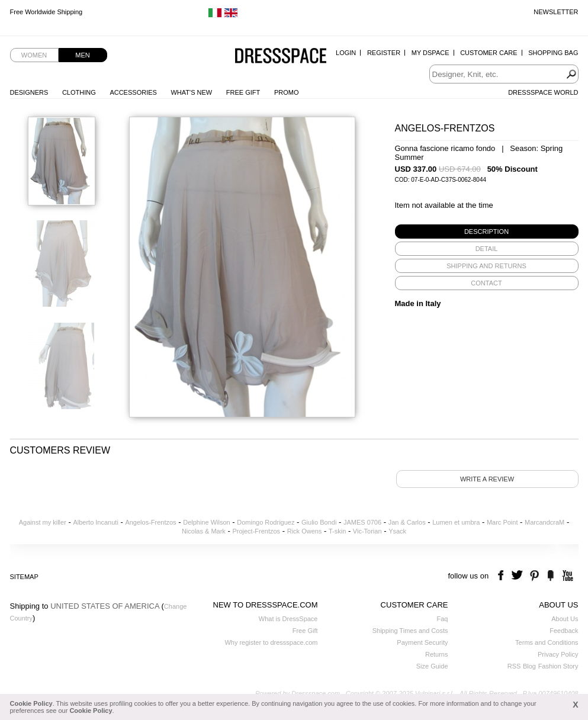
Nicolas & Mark (204, 531)
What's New (191, 92)
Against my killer (43, 522)
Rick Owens (305, 531)
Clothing (79, 92)
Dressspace (281, 57)
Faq (443, 619)
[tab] (487, 232)
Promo (287, 92)
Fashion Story (558, 666)
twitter (518, 576)
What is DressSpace (288, 619)
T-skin (337, 531)
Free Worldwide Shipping (46, 12)
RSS (514, 666)
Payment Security (422, 642)
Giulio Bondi (319, 522)
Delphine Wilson (206, 522)
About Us (565, 619)
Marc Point (502, 522)
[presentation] (487, 232)
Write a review (487, 479)
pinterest (534, 576)
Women (34, 55)
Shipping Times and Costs (410, 631)
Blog (529, 666)
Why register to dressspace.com (271, 642)
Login (346, 53)
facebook (502, 576)
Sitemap (24, 577)
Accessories (133, 92)
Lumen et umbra (456, 522)
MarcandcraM (544, 522)
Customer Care (489, 53)
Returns (437, 654)
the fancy (550, 576)
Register (384, 53)
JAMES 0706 (362, 522)
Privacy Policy (558, 654)
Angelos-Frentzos (150, 522)
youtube (566, 576)
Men (82, 55)
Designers (29, 92)
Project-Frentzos (256, 531)
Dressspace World (543, 92)
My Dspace (430, 53)
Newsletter (556, 12)
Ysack (397, 531)
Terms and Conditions (547, 642)
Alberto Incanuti (95, 522)
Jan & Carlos (407, 522)
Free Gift (243, 92)
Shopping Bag (553, 53)
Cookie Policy (31, 703)
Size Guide (432, 666)
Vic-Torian (367, 531)
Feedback (564, 631)
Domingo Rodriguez (266, 522)
